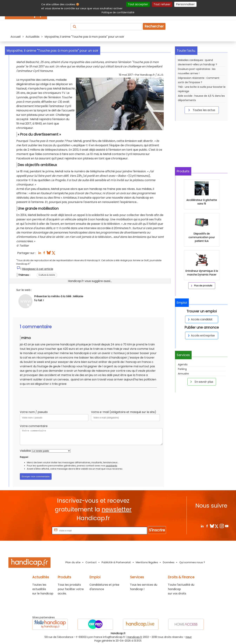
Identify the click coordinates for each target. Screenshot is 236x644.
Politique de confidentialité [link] (118, 12)
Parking (182, 369)
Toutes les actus (201, 110)
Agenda (183, 364)
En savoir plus (201, 382)
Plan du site (73, 562)
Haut (189, 637)
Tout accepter (138, 4)
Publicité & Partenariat (116, 562)
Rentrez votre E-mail (37, 530)
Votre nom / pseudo (34, 412)
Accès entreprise (201, 335)
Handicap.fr (135, 637)
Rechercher (154, 26)
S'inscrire (157, 530)
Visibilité (25, 451)
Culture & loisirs (47, 275)
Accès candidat (200, 319)
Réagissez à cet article (38, 269)
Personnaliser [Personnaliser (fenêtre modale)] (185, 4)
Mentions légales (147, 562)
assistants (112, 466)
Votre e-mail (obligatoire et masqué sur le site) (124, 412)
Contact (91, 562)
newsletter (117, 509)
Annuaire (183, 374)
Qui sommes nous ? (192, 562)
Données (169, 562)
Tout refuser (162, 4)
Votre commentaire (34, 426)
